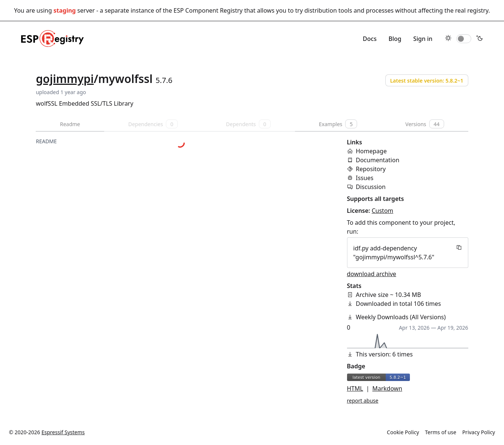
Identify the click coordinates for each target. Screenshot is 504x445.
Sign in (423, 39)
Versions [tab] (425, 124)
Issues (365, 178)
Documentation (378, 160)
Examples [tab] (338, 124)
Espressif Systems (63, 432)
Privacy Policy (479, 432)
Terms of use (441, 432)
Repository (371, 169)
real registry (472, 10)
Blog (395, 39)
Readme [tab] (70, 124)
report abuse (363, 401)
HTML (355, 388)
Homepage (371, 151)
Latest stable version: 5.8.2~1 (427, 81)
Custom (382, 211)
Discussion (371, 187)
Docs (370, 39)
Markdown (387, 388)
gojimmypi (65, 79)
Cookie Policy (403, 432)
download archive (372, 274)
